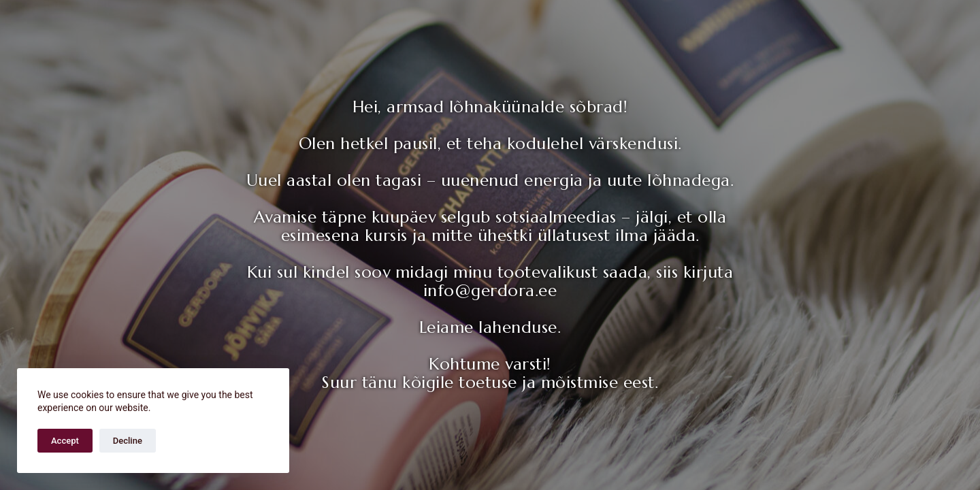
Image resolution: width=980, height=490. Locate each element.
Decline (128, 441)
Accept (65, 441)
